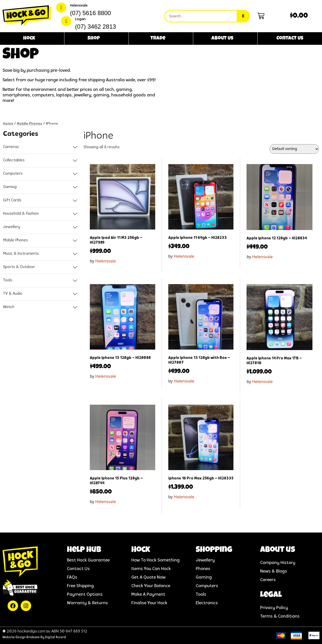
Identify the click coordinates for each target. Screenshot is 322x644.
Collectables (14, 160)
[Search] (243, 16)
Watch (9, 307)
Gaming (10, 187)
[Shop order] (294, 149)
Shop (96, 39)
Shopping (214, 550)
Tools (8, 280)
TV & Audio (13, 294)
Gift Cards (12, 200)
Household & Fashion (21, 214)
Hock (31, 39)
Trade (160, 39)
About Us (225, 39)
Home (8, 124)
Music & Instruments (21, 254)
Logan (80, 19)
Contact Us (290, 39)
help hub (84, 550)
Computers (13, 174)
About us (278, 550)
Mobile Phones (30, 124)
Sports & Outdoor (19, 267)
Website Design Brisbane (21, 637)
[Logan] (66, 21)
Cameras (11, 147)
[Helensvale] (61, 8)
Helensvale (79, 6)
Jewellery (12, 227)
